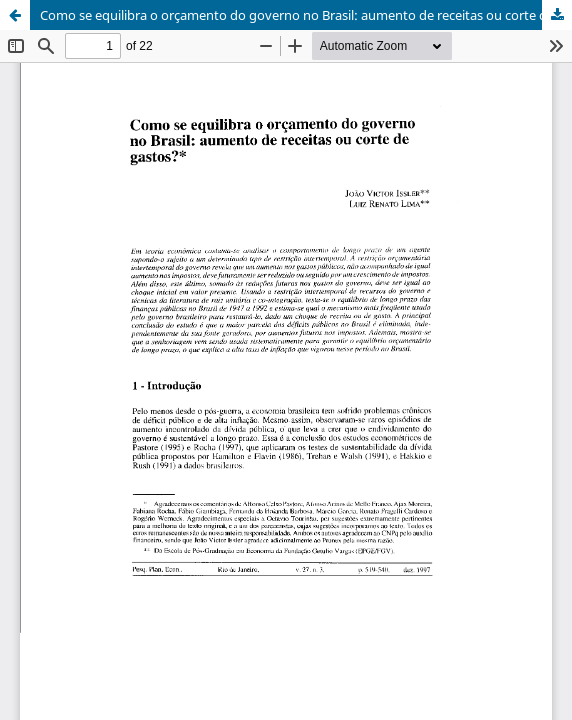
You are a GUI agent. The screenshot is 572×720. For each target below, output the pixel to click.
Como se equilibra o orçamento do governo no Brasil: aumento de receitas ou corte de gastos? (306, 15)
